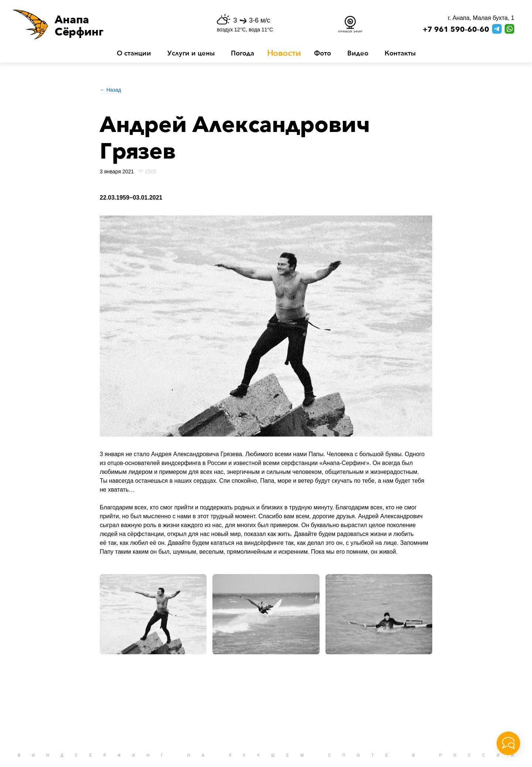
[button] (98, 24)
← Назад (110, 90)
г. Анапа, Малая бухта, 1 (481, 18)
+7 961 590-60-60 (456, 30)
